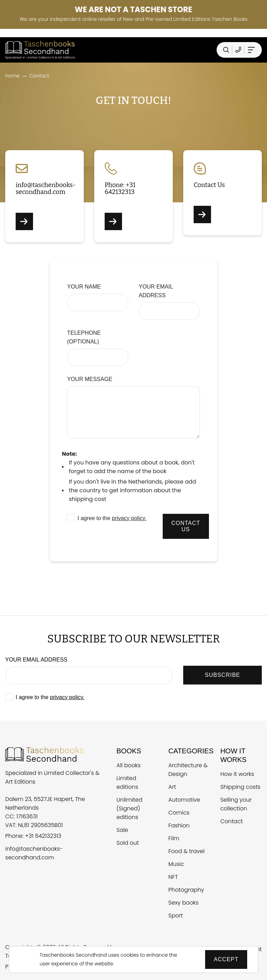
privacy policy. (129, 518)
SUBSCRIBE (222, 675)
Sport (176, 916)
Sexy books (183, 903)
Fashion (179, 825)
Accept (226, 959)
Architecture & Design (188, 770)
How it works (237, 774)
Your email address (156, 291)
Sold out (128, 843)
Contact (232, 821)
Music (176, 864)
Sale (122, 830)
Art (172, 787)
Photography (186, 890)
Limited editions (127, 783)
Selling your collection (236, 804)
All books (128, 765)
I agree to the (112, 518)
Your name (84, 287)
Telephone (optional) (84, 337)
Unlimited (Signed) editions (130, 808)
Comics (179, 813)
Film (174, 838)
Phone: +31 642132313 (33, 836)
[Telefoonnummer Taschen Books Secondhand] (238, 50)
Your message (90, 379)
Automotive (184, 800)
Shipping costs (241, 787)
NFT (173, 877)
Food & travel (186, 851)
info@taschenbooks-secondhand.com (34, 853)
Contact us (186, 526)
